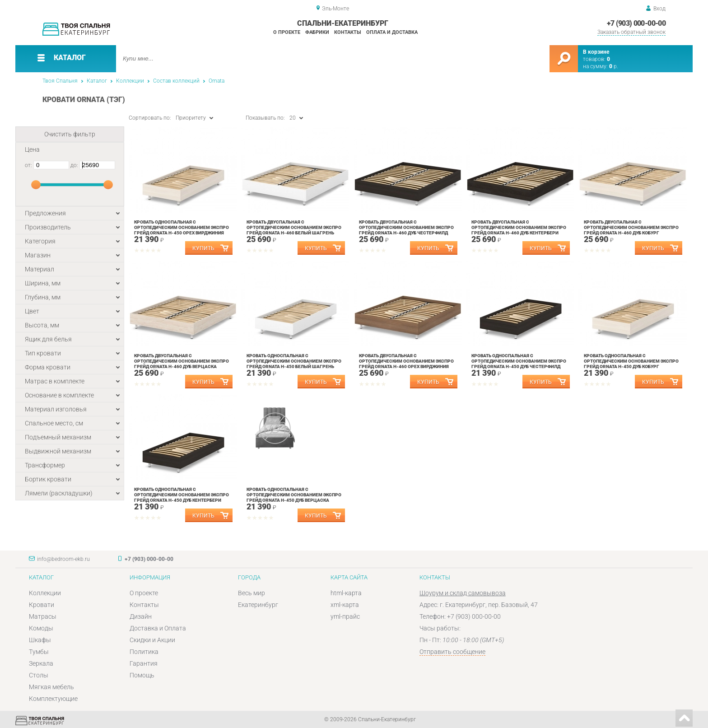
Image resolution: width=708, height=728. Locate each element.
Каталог (97, 81)
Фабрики (317, 32)
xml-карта (345, 605)
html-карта (346, 593)
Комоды (41, 628)
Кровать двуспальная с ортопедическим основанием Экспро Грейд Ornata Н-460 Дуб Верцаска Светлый (182, 364)
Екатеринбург (258, 605)
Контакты (348, 32)
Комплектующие (53, 699)
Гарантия (144, 663)
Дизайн (141, 616)
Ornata (217, 81)
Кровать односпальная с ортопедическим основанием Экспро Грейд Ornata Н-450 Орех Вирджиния (182, 227)
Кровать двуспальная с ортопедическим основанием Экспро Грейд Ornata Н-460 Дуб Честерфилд (406, 227)
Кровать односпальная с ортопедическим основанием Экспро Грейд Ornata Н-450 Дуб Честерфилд (519, 361)
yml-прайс (345, 616)
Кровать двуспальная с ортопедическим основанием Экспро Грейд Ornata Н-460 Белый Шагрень (294, 227)
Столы (39, 675)
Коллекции (130, 81)
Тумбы (39, 652)
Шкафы (40, 640)
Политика (144, 652)
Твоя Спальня (60, 81)
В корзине (596, 52)
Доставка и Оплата (158, 628)
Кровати (42, 605)
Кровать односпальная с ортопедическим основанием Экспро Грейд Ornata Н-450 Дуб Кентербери (182, 495)
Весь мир (252, 593)
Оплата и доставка (392, 32)
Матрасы (43, 616)
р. (614, 66)
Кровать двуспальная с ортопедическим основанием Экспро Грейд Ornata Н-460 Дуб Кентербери (519, 227)
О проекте (287, 32)
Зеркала (41, 663)
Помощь (142, 675)
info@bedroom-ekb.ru (63, 559)
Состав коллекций (176, 81)
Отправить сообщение (452, 652)
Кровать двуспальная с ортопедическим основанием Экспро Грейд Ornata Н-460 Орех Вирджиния (406, 361)
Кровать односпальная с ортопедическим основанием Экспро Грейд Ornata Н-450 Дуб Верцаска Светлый (294, 497)
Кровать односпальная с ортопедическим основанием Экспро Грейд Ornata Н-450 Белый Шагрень (294, 361)
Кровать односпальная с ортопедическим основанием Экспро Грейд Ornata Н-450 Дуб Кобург (631, 361)
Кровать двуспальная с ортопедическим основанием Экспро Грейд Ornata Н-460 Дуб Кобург (631, 227)
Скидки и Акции (152, 640)
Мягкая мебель (51, 687)
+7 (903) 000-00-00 (636, 23)
